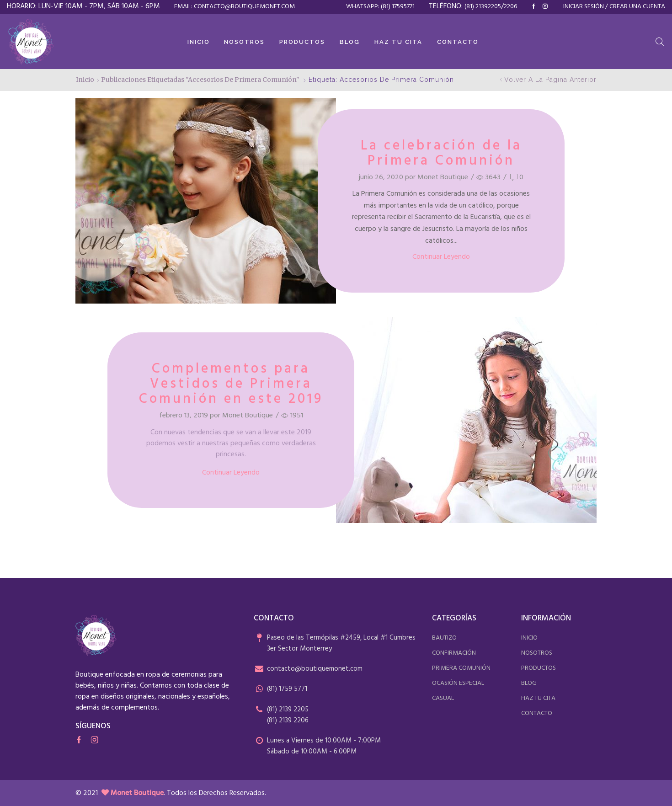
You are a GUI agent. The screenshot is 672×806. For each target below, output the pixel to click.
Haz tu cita (398, 42)
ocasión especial (458, 683)
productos (539, 668)
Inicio (199, 42)
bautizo (444, 638)
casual (443, 698)
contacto (537, 713)
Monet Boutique (443, 177)
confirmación (454, 653)
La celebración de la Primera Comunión (441, 153)
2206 (510, 7)
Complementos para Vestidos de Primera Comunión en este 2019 (231, 384)
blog (529, 683)
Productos (302, 42)
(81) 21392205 (483, 7)
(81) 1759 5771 (287, 689)
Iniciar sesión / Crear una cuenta (614, 7)
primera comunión (461, 668)
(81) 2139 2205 (288, 710)
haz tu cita (538, 698)
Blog (350, 42)
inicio (529, 638)
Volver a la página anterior (550, 80)
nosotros (537, 653)
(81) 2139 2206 (288, 721)
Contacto (458, 42)
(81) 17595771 (398, 7)
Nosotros (244, 42)
